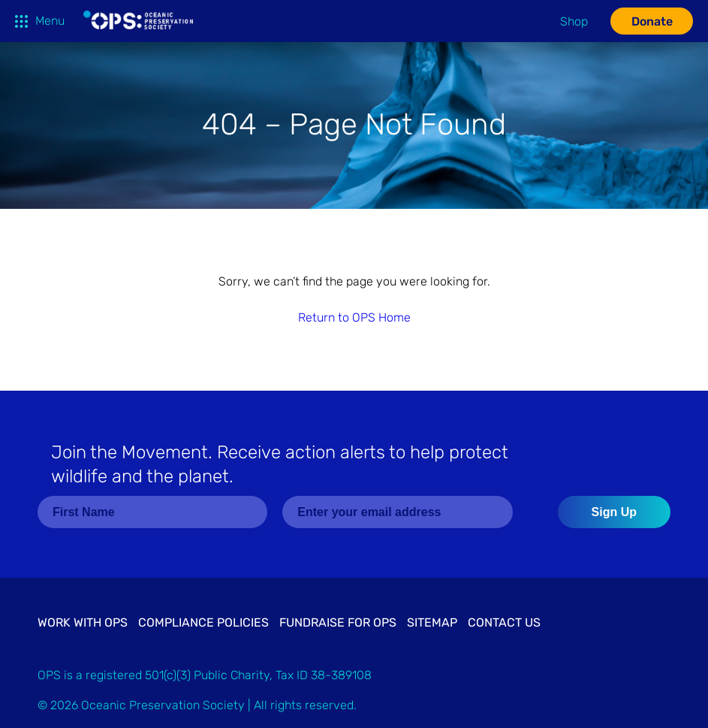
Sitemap (432, 622)
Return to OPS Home (354, 317)
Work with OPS (83, 622)
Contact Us (504, 622)
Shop (574, 21)
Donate (652, 21)
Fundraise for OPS (338, 622)
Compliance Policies (203, 622)
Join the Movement (280, 464)
